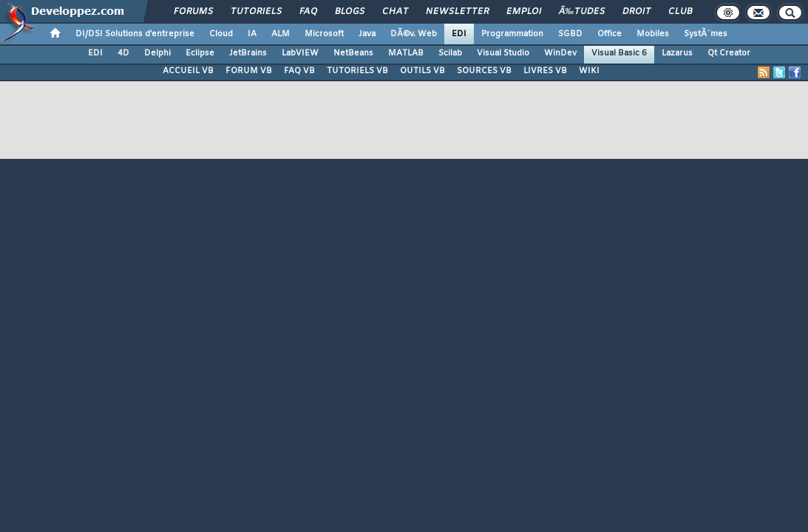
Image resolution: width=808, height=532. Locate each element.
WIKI (589, 71)
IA (252, 34)
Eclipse (200, 53)
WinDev (560, 53)
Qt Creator (729, 53)
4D (123, 53)
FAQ (308, 12)
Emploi (524, 12)
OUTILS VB (422, 71)
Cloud (221, 34)
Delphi (157, 53)
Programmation (512, 34)
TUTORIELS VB (357, 71)
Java (367, 34)
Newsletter (457, 12)
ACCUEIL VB (188, 71)
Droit (636, 12)
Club (680, 12)
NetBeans (353, 53)
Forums (193, 12)
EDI (459, 34)
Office (610, 34)
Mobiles (653, 34)
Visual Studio (503, 53)
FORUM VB (249, 71)
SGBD (570, 34)
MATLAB (406, 53)
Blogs (350, 12)
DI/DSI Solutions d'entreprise (135, 34)
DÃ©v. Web (414, 34)
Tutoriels (256, 12)
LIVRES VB (545, 71)
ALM (281, 34)
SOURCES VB (484, 71)
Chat (395, 12)
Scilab (450, 53)
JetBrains (248, 53)
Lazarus (677, 53)
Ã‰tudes (582, 12)
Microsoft (324, 34)
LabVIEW (300, 53)
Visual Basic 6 (619, 53)
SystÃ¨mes (706, 34)
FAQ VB (299, 71)
